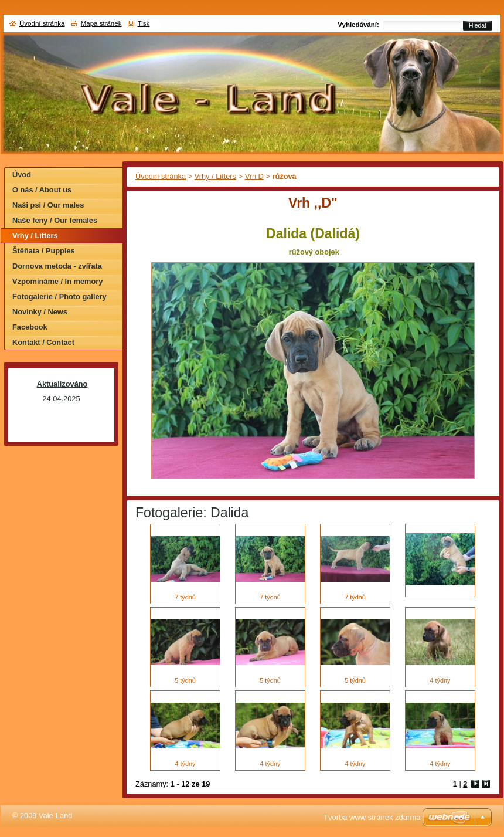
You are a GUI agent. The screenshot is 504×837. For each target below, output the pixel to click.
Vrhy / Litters (215, 176)
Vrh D (254, 176)
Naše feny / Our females (55, 220)
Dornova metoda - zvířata (57, 266)
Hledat (478, 26)
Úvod (22, 174)
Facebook (30, 327)
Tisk (144, 23)
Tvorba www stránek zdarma (372, 817)
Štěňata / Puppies (44, 251)
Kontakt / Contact (43, 342)
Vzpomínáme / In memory (57, 281)
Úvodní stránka (161, 176)
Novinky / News (40, 312)
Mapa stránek (101, 23)
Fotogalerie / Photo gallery (59, 296)
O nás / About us (42, 190)
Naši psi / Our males (48, 205)
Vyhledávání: (358, 25)
